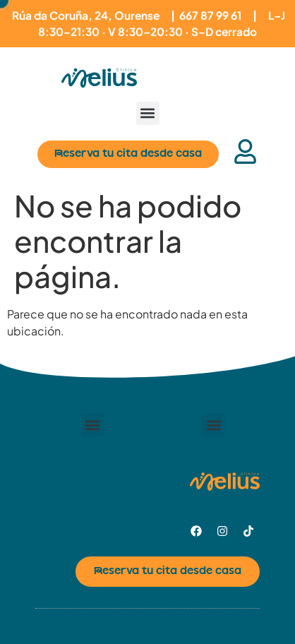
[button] (148, 113)
